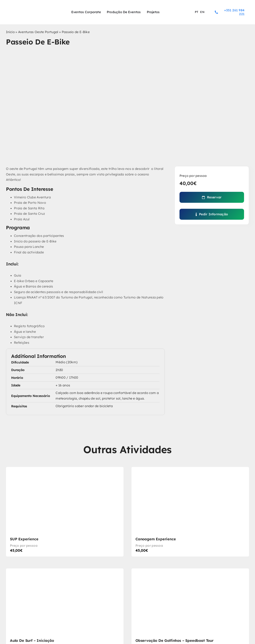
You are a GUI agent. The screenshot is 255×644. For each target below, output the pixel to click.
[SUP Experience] (65, 512)
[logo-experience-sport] (28, 9)
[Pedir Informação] (212, 214)
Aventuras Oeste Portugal (38, 32)
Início (10, 32)
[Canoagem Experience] (190, 512)
